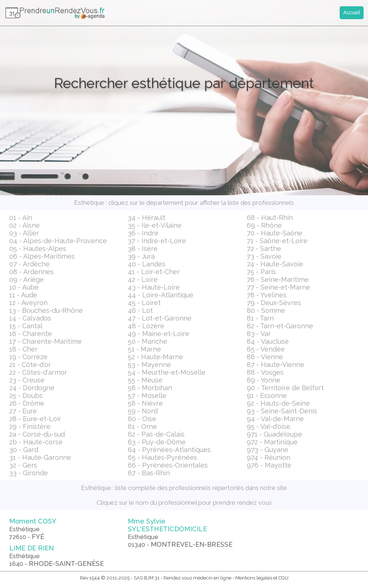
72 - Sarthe (264, 248)
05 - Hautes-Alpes (38, 248)
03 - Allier (24, 233)
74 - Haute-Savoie (275, 264)
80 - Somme (266, 310)
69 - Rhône (264, 225)
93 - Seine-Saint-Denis (282, 411)
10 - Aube (24, 287)
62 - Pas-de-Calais (156, 434)
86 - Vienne (265, 357)
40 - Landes (147, 264)
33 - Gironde (29, 473)
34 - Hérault (147, 218)
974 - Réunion (269, 457)
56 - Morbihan (150, 388)
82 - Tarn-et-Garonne (280, 326)
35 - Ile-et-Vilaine (155, 225)
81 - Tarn (260, 318)
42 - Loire (143, 279)
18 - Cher (23, 349)
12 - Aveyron (28, 303)
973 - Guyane (268, 450)
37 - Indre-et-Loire (157, 241)
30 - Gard (24, 450)
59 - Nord (143, 411)
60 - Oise (142, 419)
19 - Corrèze (28, 357)
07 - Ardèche (29, 264)
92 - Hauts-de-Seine (278, 403)
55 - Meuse (145, 380)
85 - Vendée (266, 349)
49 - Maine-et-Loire (159, 334)
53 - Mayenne (149, 365)
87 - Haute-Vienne (276, 365)
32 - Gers (23, 465)
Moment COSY (33, 529)
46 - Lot (140, 310)
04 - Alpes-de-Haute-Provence (58, 241)
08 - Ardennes (31, 272)
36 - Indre (143, 233)
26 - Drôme (27, 403)
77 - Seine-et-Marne (278, 287)
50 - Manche (148, 341)
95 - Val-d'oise (269, 426)
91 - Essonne (267, 395)
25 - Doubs (26, 395)
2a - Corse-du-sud (37, 434)
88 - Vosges (265, 372)
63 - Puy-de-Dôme (157, 442)
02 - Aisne (24, 225)
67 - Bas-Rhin (149, 473)
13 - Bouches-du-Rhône (46, 310)
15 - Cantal (26, 326)
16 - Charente (31, 334)
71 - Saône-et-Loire (277, 241)
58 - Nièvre (145, 403)
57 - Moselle (147, 395)
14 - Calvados (30, 318)
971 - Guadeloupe (274, 434)
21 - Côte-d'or (30, 365)
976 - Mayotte (269, 465)
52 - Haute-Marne (155, 357)
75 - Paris (261, 272)
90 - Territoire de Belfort (285, 388)
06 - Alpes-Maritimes (42, 256)
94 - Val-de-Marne (275, 419)
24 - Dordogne (32, 388)
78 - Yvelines (267, 295)
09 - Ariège (27, 279)
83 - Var (259, 334)
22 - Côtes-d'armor (38, 372)
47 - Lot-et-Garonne (160, 318)
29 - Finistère (30, 426)
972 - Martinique (272, 442)
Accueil (352, 13)
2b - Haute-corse (36, 442)
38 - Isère (143, 248)
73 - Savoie (264, 256)
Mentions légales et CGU (262, 578)
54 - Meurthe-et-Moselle (167, 372)
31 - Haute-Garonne (40, 457)
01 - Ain (21, 218)
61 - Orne (142, 426)
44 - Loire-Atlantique (161, 295)
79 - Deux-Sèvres (274, 303)
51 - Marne (144, 349)
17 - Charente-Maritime (45, 341)
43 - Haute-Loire (154, 287)
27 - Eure (23, 411)
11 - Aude (23, 295)
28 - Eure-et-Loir (35, 419)
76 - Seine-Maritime (278, 279)
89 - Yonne (264, 380)
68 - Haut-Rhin (270, 218)
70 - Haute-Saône (275, 233)
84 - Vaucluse (268, 341)
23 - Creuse (27, 380)
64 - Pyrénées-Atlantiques (169, 450)
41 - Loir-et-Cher (154, 272)
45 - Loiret (144, 303)
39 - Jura (141, 256)
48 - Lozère (146, 326)
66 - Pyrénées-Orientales (168, 465)
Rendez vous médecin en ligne (197, 578)
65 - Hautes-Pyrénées (162, 457)
